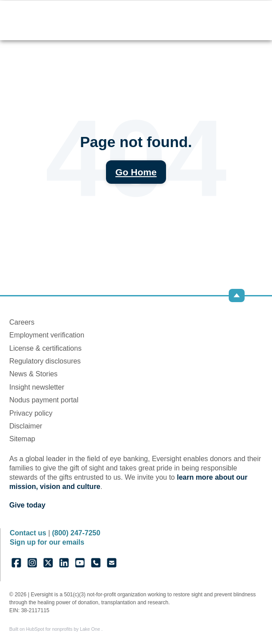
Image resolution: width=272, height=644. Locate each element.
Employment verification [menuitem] (47, 335)
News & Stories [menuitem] (33, 374)
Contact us (28, 533)
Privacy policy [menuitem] (31, 413)
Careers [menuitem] (22, 322)
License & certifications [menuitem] (45, 348)
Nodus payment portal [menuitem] (44, 400)
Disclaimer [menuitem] (26, 426)
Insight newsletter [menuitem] (37, 387)
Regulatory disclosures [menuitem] (45, 361)
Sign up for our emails (47, 542)
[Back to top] (237, 295)
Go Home (136, 172)
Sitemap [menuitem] (22, 439)
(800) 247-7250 (76, 533)
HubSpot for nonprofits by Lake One (64, 629)
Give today (27, 505)
